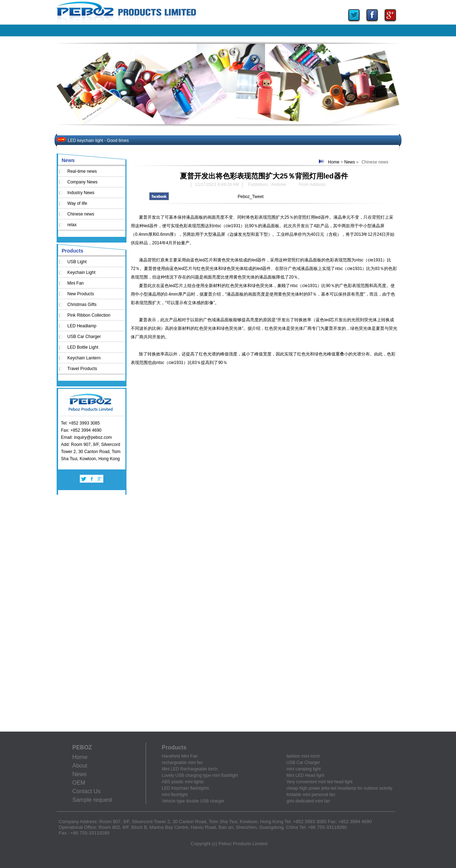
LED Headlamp (82, 326)
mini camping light (304, 769)
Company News (82, 182)
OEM (79, 783)
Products (72, 251)
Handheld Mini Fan (180, 756)
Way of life (77, 203)
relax (72, 225)
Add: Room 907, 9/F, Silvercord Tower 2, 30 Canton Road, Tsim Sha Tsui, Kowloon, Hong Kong (91, 452)
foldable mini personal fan (311, 795)
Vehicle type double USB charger (193, 801)
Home (334, 162)
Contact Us (86, 791)
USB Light (77, 262)
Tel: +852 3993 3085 (80, 423)
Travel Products (82, 369)
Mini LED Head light (305, 775)
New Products (81, 294)
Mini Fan (76, 283)
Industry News (81, 193)
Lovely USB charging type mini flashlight (200, 775)
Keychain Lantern (84, 358)
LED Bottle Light (83, 347)
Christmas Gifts (82, 305)
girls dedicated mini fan (308, 801)
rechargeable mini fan (182, 763)
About (80, 766)
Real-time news (82, 171)
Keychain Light (81, 272)
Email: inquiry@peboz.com (86, 437)
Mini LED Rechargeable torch (190, 769)
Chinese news (81, 214)
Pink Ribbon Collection (89, 315)
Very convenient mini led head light (319, 782)
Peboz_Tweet (251, 197)
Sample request (92, 800)
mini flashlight (175, 795)
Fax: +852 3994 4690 (81, 430)
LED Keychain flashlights (185, 788)
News (68, 160)
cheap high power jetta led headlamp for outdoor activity (340, 788)
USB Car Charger (84, 337)
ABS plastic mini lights (183, 782)
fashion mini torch (303, 756)
